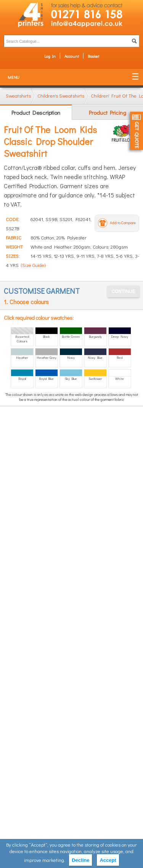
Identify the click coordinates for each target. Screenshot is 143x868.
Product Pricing (108, 112)
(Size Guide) (33, 265)
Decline (80, 860)
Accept (108, 860)
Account (72, 56)
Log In (50, 56)
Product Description (36, 112)
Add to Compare (123, 223)
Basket (93, 56)
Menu (14, 77)
